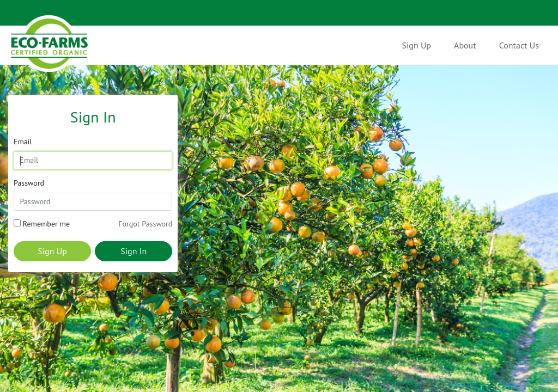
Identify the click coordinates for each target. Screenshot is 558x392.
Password (29, 183)
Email (23, 142)
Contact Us (519, 45)
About (465, 45)
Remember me (46, 224)
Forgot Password (145, 224)
